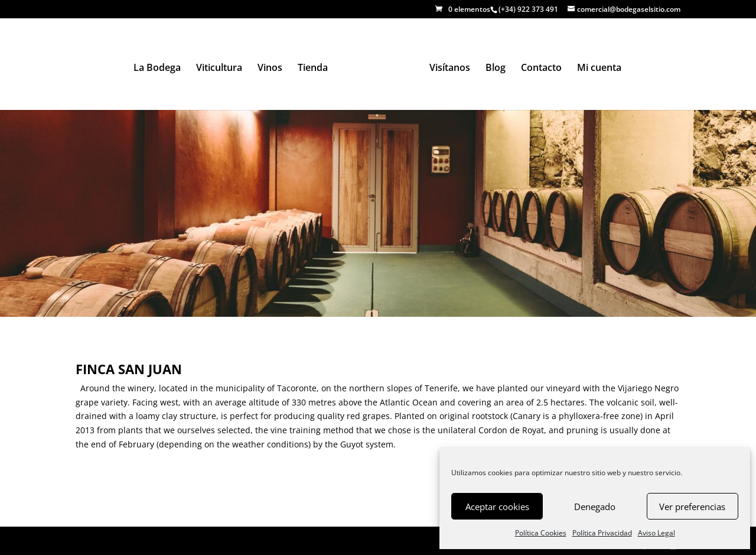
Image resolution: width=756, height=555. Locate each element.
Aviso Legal (656, 533)
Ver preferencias (692, 507)
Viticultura (219, 69)
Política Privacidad (602, 533)
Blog (496, 69)
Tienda (313, 69)
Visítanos (450, 69)
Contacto (541, 69)
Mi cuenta (599, 69)
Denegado (595, 507)
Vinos (270, 69)
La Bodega (157, 69)
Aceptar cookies (497, 507)
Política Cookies (541, 533)
